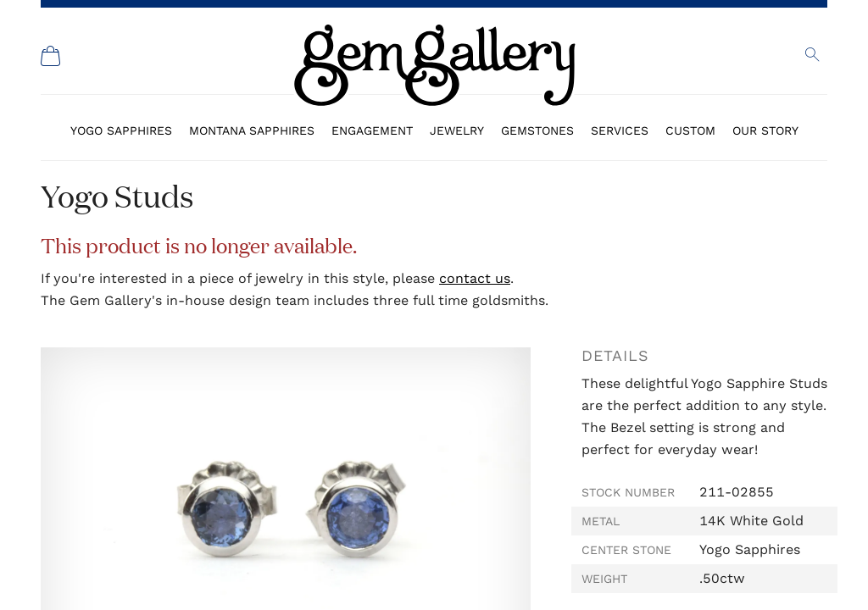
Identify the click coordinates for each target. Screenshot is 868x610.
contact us (475, 278)
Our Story (765, 130)
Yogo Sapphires (121, 130)
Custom (690, 130)
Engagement (372, 130)
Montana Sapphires (252, 130)
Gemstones (537, 130)
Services (620, 130)
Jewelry (457, 130)
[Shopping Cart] (51, 56)
